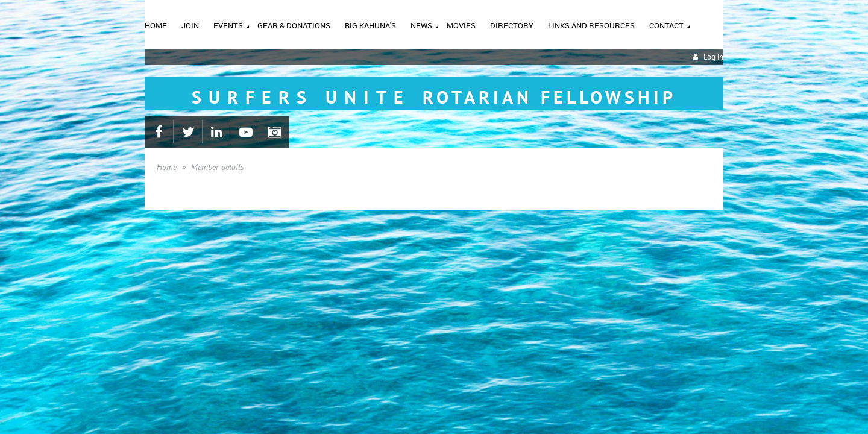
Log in (713, 57)
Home (167, 167)
